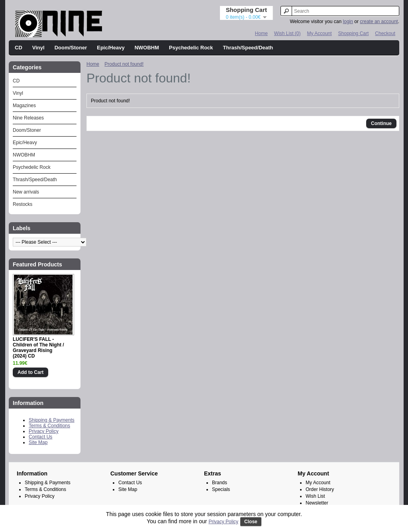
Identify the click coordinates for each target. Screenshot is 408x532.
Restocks (23, 204)
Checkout (385, 33)
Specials (221, 489)
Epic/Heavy (111, 48)
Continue (381, 123)
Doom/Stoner (71, 48)
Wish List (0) (287, 33)
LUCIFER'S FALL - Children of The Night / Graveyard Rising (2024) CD (38, 348)
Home (261, 33)
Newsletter (317, 503)
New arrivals (26, 192)
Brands (220, 483)
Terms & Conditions (49, 426)
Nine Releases (28, 118)
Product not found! (124, 64)
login (348, 22)
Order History (320, 489)
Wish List (315, 496)
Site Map (38, 442)
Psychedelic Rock (191, 48)
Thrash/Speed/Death (248, 48)
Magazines (24, 106)
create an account (379, 22)
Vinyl (38, 48)
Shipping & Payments (52, 420)
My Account (320, 33)
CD (19, 48)
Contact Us (40, 437)
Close (251, 522)
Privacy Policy (44, 431)
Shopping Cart (354, 33)
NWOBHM (147, 48)
